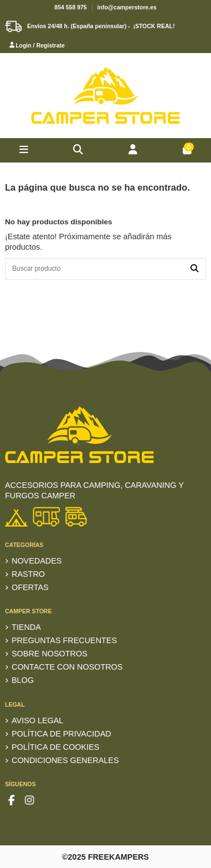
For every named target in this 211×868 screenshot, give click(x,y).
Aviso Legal (37, 720)
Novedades (37, 561)
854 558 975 (70, 7)
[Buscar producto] (194, 269)
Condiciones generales (65, 760)
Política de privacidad (61, 734)
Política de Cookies (55, 747)
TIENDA (26, 627)
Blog (23, 680)
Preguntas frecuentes (64, 640)
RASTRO (28, 574)
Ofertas (30, 587)
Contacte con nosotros (67, 667)
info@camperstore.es (127, 7)
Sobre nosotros (50, 654)
